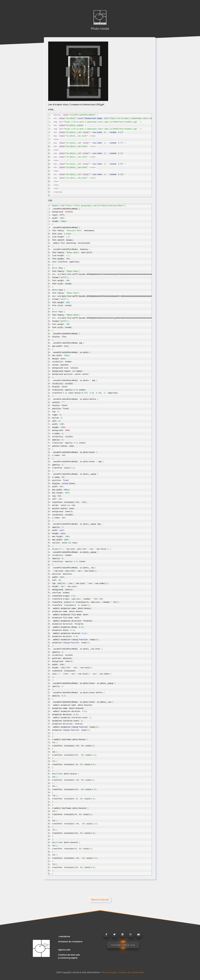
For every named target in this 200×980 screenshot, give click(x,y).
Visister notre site (123, 945)
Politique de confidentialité (131, 972)
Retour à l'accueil (100, 900)
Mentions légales (109, 972)
